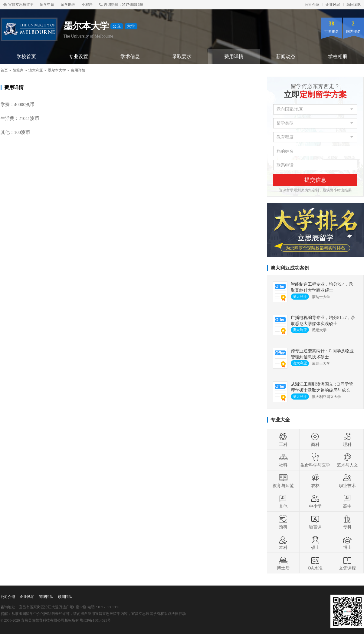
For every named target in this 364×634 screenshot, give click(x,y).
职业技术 (347, 481)
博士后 (283, 563)
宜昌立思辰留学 (18, 5)
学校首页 (26, 56)
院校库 (18, 70)
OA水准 (315, 563)
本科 (283, 543)
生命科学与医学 (315, 460)
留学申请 (47, 5)
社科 (283, 460)
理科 (347, 440)
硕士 (315, 543)
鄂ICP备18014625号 (95, 620)
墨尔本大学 (57, 70)
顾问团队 (354, 5)
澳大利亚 (36, 70)
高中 (347, 501)
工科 (283, 440)
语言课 (315, 522)
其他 (283, 501)
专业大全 (280, 420)
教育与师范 (283, 481)
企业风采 (333, 5)
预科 (283, 522)
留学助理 (68, 5)
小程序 (87, 5)
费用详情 (234, 56)
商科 (315, 440)
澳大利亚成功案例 (290, 268)
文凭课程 (347, 563)
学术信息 (130, 56)
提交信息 (315, 180)
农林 (315, 481)
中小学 (315, 501)
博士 (347, 543)
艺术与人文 (347, 460)
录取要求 (182, 56)
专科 (347, 522)
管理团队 (46, 597)
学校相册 (338, 56)
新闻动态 (286, 56)
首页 (4, 70)
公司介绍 (312, 5)
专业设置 (78, 56)
